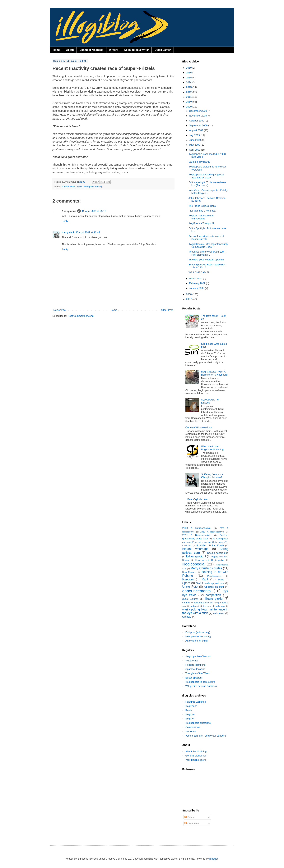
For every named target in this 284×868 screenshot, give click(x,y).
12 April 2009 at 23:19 (94, 211)
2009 (189, 107)
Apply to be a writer (137, 50)
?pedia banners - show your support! (206, 736)
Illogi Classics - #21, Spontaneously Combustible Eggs (208, 246)
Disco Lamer (163, 50)
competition (213, 595)
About (70, 50)
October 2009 (197, 121)
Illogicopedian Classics (198, 656)
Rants (189, 710)
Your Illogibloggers (196, 760)
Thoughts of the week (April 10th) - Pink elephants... (208, 253)
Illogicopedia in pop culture (200, 682)
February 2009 (198, 283)
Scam (221, 580)
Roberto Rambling (196, 665)
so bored (194, 606)
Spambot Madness (91, 50)
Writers (114, 50)
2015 (189, 78)
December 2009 (198, 111)
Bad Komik (218, 545)
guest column (190, 599)
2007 (189, 299)
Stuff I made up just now (210, 583)
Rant (205, 579)
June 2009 (195, 140)
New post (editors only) (198, 636)
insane (186, 603)
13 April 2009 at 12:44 (88, 232)
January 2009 (197, 288)
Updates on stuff (214, 587)
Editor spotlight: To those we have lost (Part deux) (207, 184)
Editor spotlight (196, 556)
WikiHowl (191, 731)
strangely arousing (93, 187)
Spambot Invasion (195, 669)
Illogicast (190, 714)
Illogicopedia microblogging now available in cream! (206, 176)
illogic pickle (214, 599)
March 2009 (196, 279)
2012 (189, 92)
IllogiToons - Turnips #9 (201, 223)
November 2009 (198, 116)
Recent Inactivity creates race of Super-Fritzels (206, 238)
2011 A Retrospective (196, 535)
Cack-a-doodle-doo (218, 553)
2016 (189, 73)
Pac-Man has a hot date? (202, 211)
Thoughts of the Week (198, 673)
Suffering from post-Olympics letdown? (212, 476)
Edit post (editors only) (198, 632)
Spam (186, 583)
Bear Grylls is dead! (198, 499)
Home (57, 50)
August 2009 (196, 130)
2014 (189, 82)
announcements (197, 591)
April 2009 (195, 150)
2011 (189, 97)
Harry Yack (68, 232)
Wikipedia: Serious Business (201, 686)
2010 (189, 102)
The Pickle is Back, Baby (202, 206)
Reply (65, 221)
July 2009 (195, 135)
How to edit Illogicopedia (210, 560)
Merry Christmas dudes (206, 568)
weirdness (219, 613)
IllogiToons (191, 706)
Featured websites (196, 702)
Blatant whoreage (196, 549)
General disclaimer (196, 756)
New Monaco (189, 572)
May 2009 (195, 145)
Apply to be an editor (197, 641)
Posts (189, 817)
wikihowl (187, 617)
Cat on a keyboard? (199, 162)
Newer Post (60, 310)
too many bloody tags (214, 606)
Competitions (193, 727)
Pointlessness (214, 576)
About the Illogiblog (196, 751)
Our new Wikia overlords (199, 427)
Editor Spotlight (194, 678)
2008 (189, 294)
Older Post (167, 310)
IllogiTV (190, 719)
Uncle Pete (190, 587)
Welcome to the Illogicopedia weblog (212, 448)
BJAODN (202, 545)
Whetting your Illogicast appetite (206, 260)
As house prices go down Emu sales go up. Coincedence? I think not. (205, 542)
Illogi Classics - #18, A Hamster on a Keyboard (214, 373)
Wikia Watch (192, 661)
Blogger (214, 859)
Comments (192, 823)
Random (188, 579)
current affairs (69, 187)
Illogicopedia (193, 564)
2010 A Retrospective (212, 532)
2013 (189, 87)
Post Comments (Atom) (81, 316)
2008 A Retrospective (197, 528)
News (79, 187)
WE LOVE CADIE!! (199, 272)
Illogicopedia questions (198, 723)
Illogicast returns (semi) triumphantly (201, 217)
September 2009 (199, 125)
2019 (189, 68)
